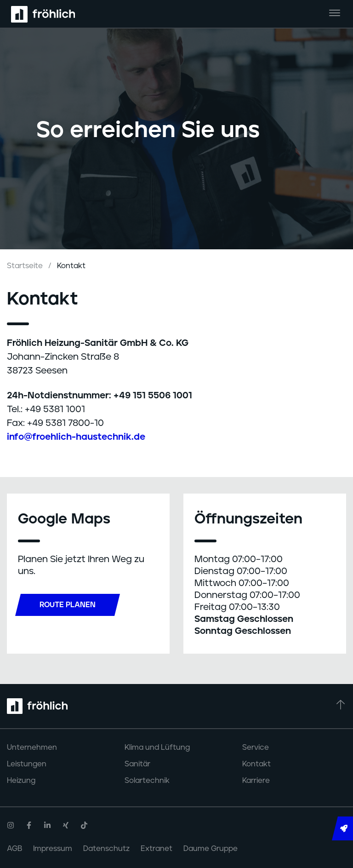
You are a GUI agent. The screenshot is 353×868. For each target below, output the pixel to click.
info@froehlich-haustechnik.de (76, 437)
